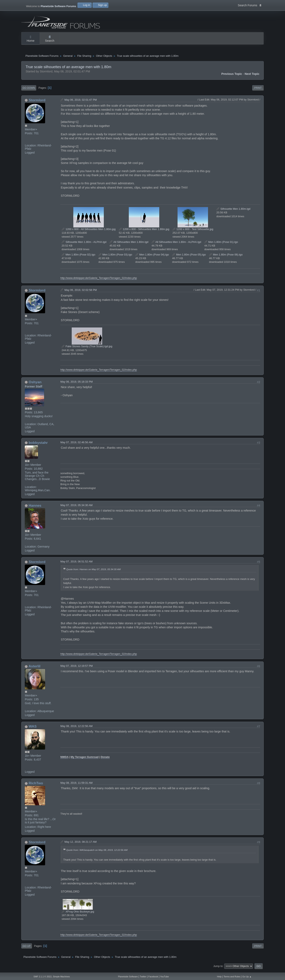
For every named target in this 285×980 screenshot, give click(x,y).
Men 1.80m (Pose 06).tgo (226, 257)
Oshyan (35, 384)
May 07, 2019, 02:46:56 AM (76, 445)
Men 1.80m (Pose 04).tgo (152, 257)
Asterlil (34, 669)
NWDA (64, 759)
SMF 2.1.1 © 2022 (43, 977)
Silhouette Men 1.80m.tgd (233, 211)
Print (258, 90)
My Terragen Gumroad (85, 759)
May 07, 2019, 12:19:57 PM (76, 668)
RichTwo (36, 786)
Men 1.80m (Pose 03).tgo (115, 257)
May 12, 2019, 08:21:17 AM (80, 844)
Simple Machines (61, 977)
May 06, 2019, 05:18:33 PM (76, 384)
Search (50, 39)
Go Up (27, 948)
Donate (105, 759)
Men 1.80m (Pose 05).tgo (189, 257)
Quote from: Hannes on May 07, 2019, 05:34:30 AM (93, 572)
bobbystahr (38, 445)
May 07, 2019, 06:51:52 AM (76, 564)
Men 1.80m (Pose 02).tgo (78, 257)
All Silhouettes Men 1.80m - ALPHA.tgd (176, 244)
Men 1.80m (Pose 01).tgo (221, 244)
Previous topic (232, 76)
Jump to (218, 968)
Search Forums (250, 5)
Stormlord (37, 103)
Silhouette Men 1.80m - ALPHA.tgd (84, 244)
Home (30, 39)
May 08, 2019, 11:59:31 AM (76, 785)
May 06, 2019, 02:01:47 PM (81, 102)
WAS (33, 729)
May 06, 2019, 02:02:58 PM (81, 292)
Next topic (252, 76)
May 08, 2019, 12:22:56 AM (76, 728)
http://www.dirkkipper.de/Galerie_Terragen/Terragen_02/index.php (99, 280)
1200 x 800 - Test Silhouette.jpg (193, 232)
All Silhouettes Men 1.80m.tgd (129, 244)
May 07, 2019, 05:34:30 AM (76, 508)
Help (219, 977)
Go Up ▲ (247, 977)
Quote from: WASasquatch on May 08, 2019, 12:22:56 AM (97, 852)
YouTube (164, 977)
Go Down (29, 90)
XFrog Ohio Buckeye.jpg (78, 914)
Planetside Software (128, 977)
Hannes (35, 508)
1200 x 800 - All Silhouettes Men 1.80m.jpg (89, 232)
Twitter (143, 977)
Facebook (153, 977)
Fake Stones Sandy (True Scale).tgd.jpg (87, 349)
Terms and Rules (232, 977)
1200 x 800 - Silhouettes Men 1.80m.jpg (144, 232)
